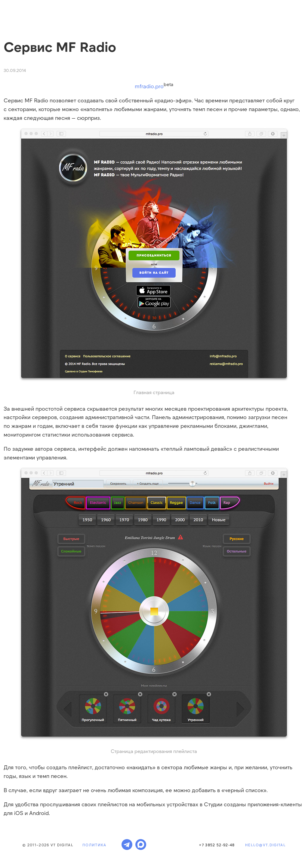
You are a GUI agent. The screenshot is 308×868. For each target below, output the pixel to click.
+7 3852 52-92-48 (217, 845)
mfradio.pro (149, 86)
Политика (94, 845)
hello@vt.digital (265, 845)
